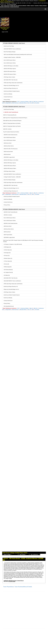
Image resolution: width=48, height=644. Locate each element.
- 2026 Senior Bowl (7, 143)
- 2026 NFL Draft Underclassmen (10, 135)
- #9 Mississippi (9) (7, 267)
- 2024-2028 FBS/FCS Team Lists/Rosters (12, 281)
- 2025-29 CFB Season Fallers (10, 74)
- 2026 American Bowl (8, 152)
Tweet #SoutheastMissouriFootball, (23, 587)
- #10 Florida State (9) (8, 270)
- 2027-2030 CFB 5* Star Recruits (10, 80)
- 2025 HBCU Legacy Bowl (9, 237)
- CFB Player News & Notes (9, 77)
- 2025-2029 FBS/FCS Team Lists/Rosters (12, 174)
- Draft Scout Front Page (9, 46)
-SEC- (33, 103)
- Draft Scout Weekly (8, 94)
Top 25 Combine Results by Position (11, 132)
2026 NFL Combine (7, 129)
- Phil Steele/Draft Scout (8, 306)
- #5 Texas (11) (6, 256)
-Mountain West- (23, 103)
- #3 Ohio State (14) (7, 250)
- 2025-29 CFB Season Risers (10, 71)
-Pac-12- (29, 103)
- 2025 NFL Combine (8, 215)
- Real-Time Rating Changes (9, 52)
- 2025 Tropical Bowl (8, 235)
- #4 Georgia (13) (7, 253)
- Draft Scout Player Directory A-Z (11, 88)
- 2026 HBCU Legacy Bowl (9, 157)
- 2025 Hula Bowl (7, 232)
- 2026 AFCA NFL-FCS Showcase (10, 149)
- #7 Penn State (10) (7, 261)
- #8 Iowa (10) (6, 264)
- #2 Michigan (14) (7, 247)
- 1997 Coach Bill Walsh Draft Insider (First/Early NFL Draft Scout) (18, 55)
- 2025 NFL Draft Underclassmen (10, 223)
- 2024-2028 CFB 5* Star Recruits (10, 278)
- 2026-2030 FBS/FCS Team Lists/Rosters (12, 49)
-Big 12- (31, 102)
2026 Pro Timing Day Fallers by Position (12, 126)
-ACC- (18, 102)
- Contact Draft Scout (8, 97)
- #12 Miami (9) (6, 275)
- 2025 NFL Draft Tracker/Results (10, 212)
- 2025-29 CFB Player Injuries (10, 69)
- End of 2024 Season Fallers (9, 221)
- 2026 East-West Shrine (8, 146)
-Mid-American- (15, 103)
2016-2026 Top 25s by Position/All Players (12, 121)
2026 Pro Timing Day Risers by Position (12, 123)
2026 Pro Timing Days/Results (10, 115)
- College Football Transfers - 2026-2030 (12, 57)
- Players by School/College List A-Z (11, 85)
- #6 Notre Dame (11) (8, 258)
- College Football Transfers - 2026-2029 (12, 177)
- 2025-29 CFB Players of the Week (11, 66)
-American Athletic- (25, 102)
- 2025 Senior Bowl (7, 226)
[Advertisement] (24, 23)
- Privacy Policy (7, 100)
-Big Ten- (36, 102)
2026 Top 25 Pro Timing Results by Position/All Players (15, 118)
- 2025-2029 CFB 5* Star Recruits (10, 185)
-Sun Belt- (37, 103)
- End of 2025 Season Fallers (9, 63)
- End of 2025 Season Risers (9, 60)
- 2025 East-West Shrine (8, 229)
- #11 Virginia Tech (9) (8, 272)
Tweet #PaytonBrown (9, 587)
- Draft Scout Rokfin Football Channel (11, 91)
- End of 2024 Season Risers (9, 218)
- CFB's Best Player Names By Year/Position (13, 83)
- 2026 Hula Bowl (7, 154)
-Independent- (8, 103)
